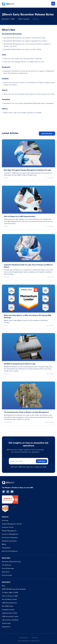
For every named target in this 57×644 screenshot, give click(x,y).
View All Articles (47, 134)
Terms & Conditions (23, 638)
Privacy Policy (35, 638)
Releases (36, 19)
